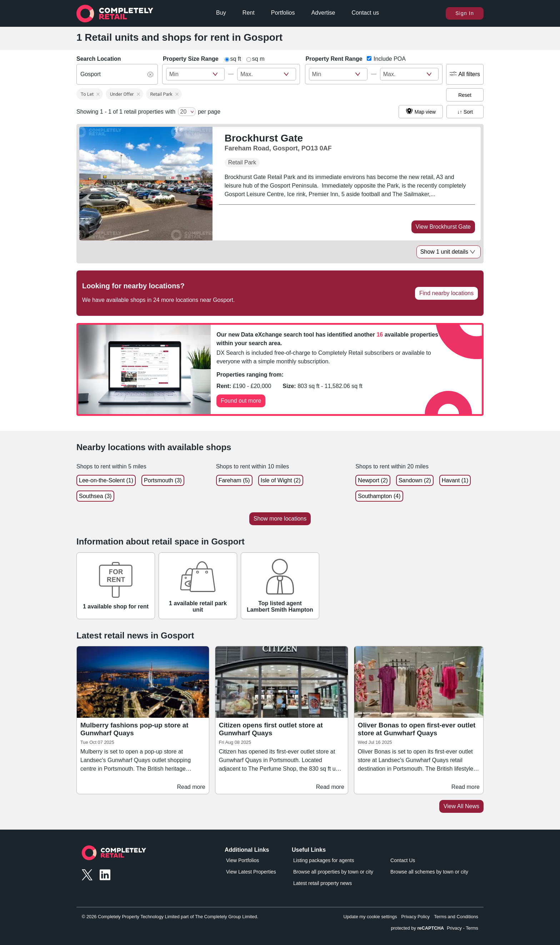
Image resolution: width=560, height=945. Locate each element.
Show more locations (280, 519)
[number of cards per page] (187, 112)
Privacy (454, 928)
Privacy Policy (416, 917)
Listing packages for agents (324, 860)
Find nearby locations (446, 293)
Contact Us (403, 860)
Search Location (99, 59)
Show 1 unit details (449, 252)
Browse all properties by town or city (333, 872)
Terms (472, 928)
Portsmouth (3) (163, 480)
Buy (221, 13)
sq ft (236, 59)
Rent (249, 13)
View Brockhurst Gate (443, 227)
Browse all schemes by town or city (429, 872)
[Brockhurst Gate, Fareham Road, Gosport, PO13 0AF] (278, 142)
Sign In (465, 13)
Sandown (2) (415, 480)
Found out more (241, 401)
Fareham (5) (234, 480)
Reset (465, 95)
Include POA (389, 59)
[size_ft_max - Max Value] (266, 74)
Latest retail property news (322, 883)
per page (209, 112)
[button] (90, 94)
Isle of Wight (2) (281, 480)
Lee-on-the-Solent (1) (106, 480)
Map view (421, 112)
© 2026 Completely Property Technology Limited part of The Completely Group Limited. (170, 917)
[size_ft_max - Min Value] (195, 74)
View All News (461, 806)
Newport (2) (373, 480)
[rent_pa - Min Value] (338, 74)
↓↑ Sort (465, 112)
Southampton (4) (379, 496)
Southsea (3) (95, 496)
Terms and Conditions (456, 917)
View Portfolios (242, 860)
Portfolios (283, 13)
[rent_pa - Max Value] (409, 74)
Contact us (365, 13)
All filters (465, 74)
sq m (258, 59)
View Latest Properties (251, 872)
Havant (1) (455, 480)
